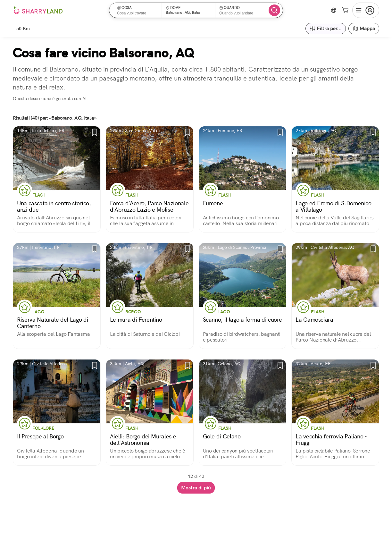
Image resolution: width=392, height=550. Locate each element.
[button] (138, 10)
